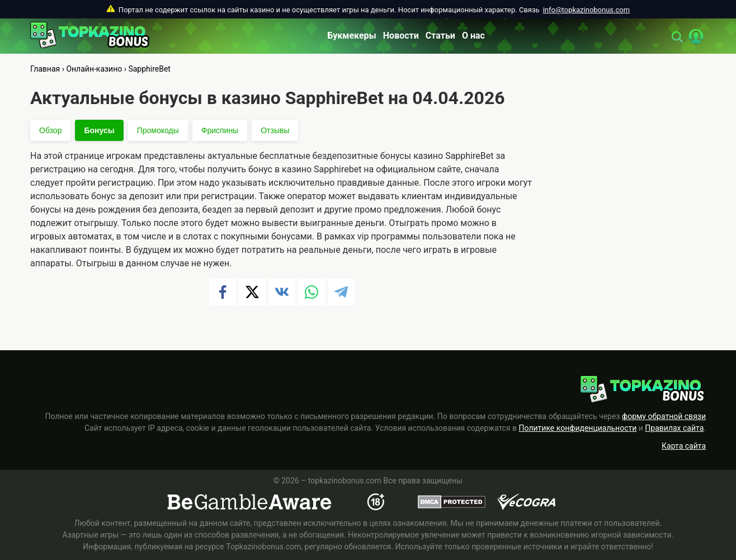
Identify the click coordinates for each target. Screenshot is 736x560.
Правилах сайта (674, 428)
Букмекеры (352, 36)
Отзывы (275, 130)
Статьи (440, 36)
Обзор (50, 130)
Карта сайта (684, 446)
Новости (401, 36)
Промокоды (158, 130)
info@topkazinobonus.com (586, 10)
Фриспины (220, 130)
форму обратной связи (664, 416)
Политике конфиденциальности (578, 428)
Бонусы (99, 130)
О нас (473, 36)
